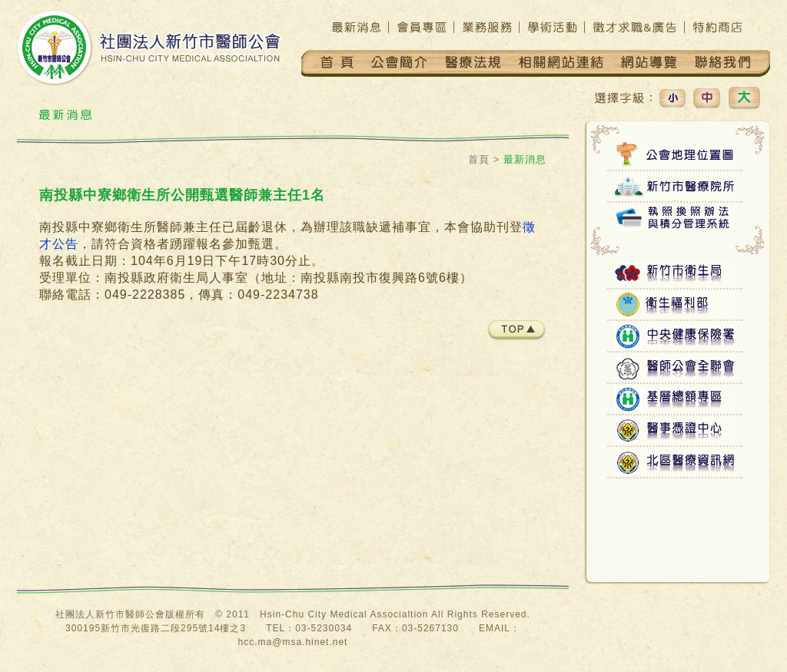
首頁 (479, 159)
